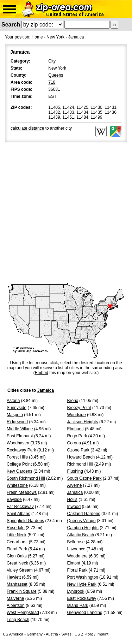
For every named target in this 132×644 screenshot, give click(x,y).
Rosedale (16, 528)
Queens (56, 75)
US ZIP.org (84, 634)
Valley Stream (20, 570)
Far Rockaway (20, 507)
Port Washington (83, 577)
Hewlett (14, 577)
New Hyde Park (82, 584)
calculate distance (27, 128)
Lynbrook (76, 591)
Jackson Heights (83, 422)
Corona (74, 443)
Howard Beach (81, 457)
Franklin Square (22, 591)
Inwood (74, 507)
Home (37, 37)
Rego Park (77, 436)
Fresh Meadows (22, 492)
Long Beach (18, 620)
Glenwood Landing (85, 613)
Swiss (66, 634)
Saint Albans (18, 514)
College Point (19, 464)
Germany (35, 634)
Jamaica (76, 37)
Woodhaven (18, 443)
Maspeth (15, 415)
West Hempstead (23, 613)
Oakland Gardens (84, 514)
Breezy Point (79, 408)
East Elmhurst (20, 436)
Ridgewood (17, 422)
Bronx (73, 401)
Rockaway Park (21, 450)
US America (13, 634)
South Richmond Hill (26, 478)
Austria (52, 634)
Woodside (77, 415)
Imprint (102, 634)
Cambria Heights (83, 528)
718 (52, 82)
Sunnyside (17, 408)
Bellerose (76, 542)
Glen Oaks (17, 556)
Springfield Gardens (25, 521)
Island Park (78, 605)
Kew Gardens (20, 471)
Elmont (74, 563)
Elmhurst (76, 429)
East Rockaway (82, 598)
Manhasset (17, 584)
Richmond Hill (80, 464)
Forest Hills (17, 457)
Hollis (72, 500)
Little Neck (17, 535)
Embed (42, 373)
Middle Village (20, 429)
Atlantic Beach (81, 535)
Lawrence (76, 549)
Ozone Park (78, 450)
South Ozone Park (84, 478)
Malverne (15, 598)
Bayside (14, 500)
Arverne (75, 485)
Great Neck (17, 563)
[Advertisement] (66, 214)
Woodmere (77, 556)
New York (55, 37)
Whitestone (17, 485)
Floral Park (17, 549)
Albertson (16, 605)
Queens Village (81, 521)
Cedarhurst (17, 542)
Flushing (75, 471)
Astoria (13, 401)
